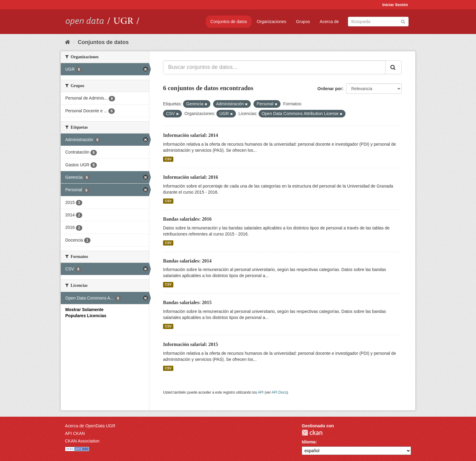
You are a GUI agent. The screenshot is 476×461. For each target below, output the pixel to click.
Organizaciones (272, 22)
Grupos (303, 22)
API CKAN (75, 433)
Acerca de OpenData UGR (90, 426)
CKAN (312, 433)
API (261, 392)
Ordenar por (330, 89)
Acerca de (329, 22)
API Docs (279, 392)
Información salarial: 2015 (190, 344)
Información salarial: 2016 (190, 177)
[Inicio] (68, 42)
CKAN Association (82, 441)
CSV (168, 159)
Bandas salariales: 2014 (187, 261)
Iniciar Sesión (395, 5)
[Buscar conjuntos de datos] (378, 22)
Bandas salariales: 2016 (187, 219)
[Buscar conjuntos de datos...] (274, 67)
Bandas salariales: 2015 (187, 302)
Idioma (309, 442)
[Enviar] (403, 21)
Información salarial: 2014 (190, 135)
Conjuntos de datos (229, 22)
